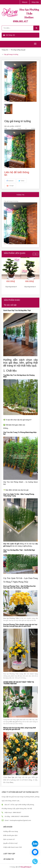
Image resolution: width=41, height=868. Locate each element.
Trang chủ (5, 50)
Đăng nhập (35, 2)
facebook (11, 181)
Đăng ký (25, 2)
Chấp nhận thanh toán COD (13, 847)
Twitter (22, 181)
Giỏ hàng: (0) (10, 35)
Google (12, 186)
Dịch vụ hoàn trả (9, 839)
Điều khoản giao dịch (10, 835)
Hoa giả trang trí (26, 867)
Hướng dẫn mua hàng (11, 831)
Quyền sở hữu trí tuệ (10, 843)
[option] (8, 109)
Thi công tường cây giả (18, 50)
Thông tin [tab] (20, 195)
